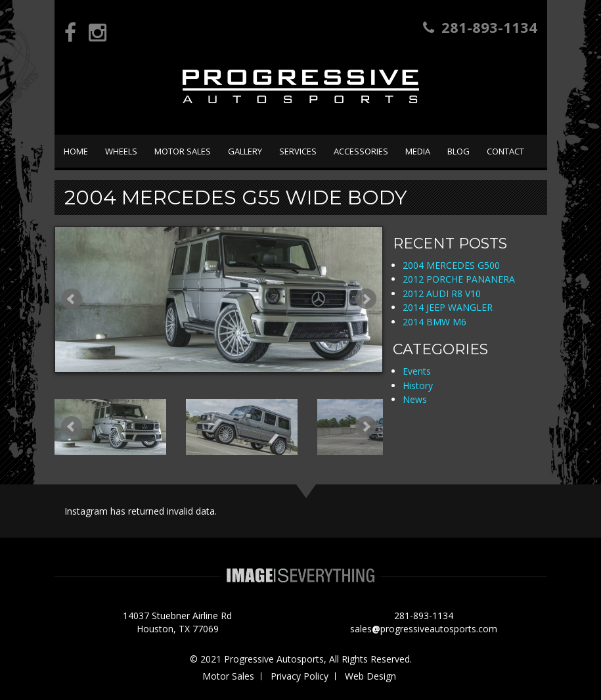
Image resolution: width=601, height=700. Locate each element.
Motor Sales (183, 151)
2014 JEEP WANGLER (448, 307)
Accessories (361, 151)
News (415, 399)
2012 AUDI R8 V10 (442, 293)
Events (417, 371)
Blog (458, 151)
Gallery (245, 151)
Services (298, 151)
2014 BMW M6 (434, 322)
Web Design (370, 676)
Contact (505, 151)
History (418, 385)
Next (366, 299)
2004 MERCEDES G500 (451, 265)
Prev (72, 299)
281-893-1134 (480, 27)
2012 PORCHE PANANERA (459, 279)
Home (76, 151)
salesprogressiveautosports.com (424, 629)
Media (418, 151)
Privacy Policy (300, 676)
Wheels (121, 151)
